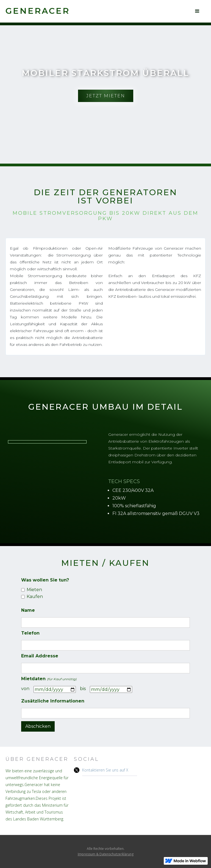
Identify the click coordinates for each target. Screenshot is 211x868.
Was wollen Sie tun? (45, 580)
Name (28, 610)
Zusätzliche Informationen (53, 701)
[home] (38, 11)
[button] (197, 11)
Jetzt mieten (106, 96)
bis (83, 689)
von (25, 689)
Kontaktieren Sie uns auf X (105, 770)
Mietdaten (49, 679)
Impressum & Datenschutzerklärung (106, 854)
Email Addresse (40, 656)
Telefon (30, 633)
